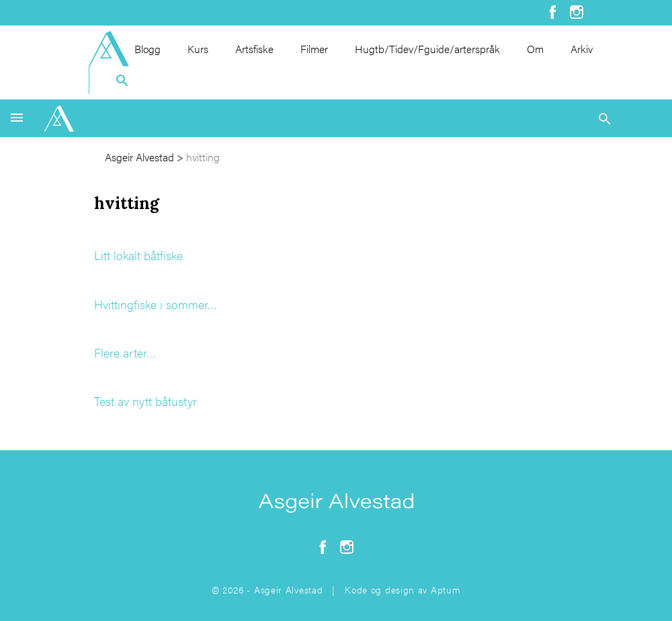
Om (535, 49)
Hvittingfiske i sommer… (156, 304)
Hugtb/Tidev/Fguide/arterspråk (427, 49)
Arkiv (582, 49)
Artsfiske (254, 49)
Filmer (314, 49)
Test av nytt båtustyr (145, 401)
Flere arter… (125, 353)
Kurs (198, 49)
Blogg (148, 49)
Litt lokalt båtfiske (138, 255)
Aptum (446, 589)
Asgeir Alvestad (139, 157)
